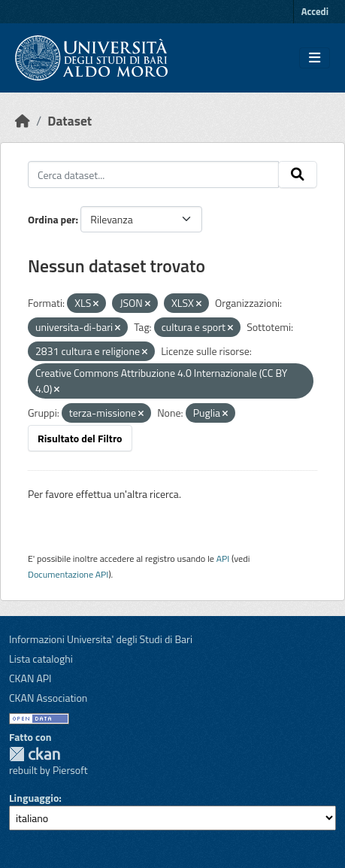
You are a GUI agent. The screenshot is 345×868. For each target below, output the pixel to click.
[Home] (23, 121)
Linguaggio (34, 798)
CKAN (35, 754)
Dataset (70, 121)
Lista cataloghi (41, 659)
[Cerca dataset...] (153, 175)
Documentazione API (68, 574)
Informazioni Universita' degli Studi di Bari (101, 639)
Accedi (315, 11)
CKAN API (30, 678)
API (223, 558)
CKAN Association (48, 698)
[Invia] (298, 175)
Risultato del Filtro (80, 438)
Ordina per (52, 219)
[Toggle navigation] (315, 58)
